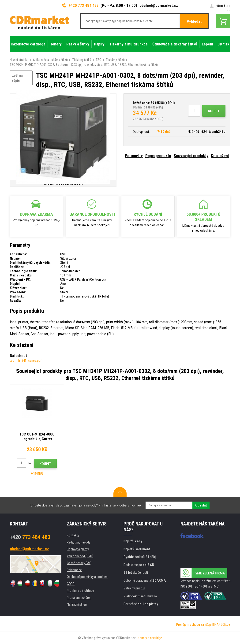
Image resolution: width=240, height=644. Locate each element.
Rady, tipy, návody (79, 542)
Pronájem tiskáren (79, 598)
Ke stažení (220, 156)
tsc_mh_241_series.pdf (26, 361)
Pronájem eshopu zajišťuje (194, 625)
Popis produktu (158, 156)
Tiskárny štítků (82, 60)
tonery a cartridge (150, 638)
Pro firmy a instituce (80, 591)
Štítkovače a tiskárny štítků (50, 60)
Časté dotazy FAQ (79, 563)
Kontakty (73, 535)
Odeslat (201, 505)
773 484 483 (30, 537)
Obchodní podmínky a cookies (87, 577)
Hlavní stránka (19, 60)
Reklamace (74, 570)
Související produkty (191, 156)
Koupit (214, 111)
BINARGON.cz (221, 625)
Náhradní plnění (77, 604)
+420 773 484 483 (80, 5)
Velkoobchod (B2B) (80, 556)
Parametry (134, 156)
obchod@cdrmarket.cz (159, 5)
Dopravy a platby (78, 549)
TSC (99, 60)
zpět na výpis (17, 78)
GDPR (71, 584)
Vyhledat (194, 21)
